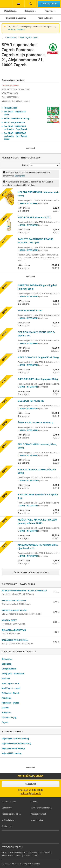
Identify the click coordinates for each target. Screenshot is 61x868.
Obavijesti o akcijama (16, 18)
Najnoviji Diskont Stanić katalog (16, 744)
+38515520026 (12, 97)
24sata (5, 853)
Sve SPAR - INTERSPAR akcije (15, 113)
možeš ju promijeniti (16, 30)
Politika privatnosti (38, 814)
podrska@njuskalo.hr (31, 793)
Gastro (27, 856)
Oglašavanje (7, 808)
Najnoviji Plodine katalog (13, 748)
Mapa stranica (37, 820)
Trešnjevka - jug (9, 717)
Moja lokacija (10, 11)
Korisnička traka (18, 4)
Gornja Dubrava (9, 669)
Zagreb (5, 722)
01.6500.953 (31, 784)
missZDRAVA (7, 856)
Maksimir (6, 679)
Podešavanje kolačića (11, 814)
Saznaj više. (20, 176)
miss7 (19, 856)
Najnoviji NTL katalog (12, 753)
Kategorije (29, 11)
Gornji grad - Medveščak (13, 674)
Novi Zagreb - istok (10, 683)
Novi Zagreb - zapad (29, 37)
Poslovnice (12, 37)
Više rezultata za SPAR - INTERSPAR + (30, 572)
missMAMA (45, 853)
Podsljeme (7, 698)
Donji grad (6, 664)
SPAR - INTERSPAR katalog (17, 119)
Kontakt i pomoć (9, 802)
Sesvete (5, 708)
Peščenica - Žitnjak (10, 693)
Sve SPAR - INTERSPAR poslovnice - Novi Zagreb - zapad (16, 136)
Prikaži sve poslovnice (14, 122)
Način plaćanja (8, 820)
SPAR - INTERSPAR (29, 203)
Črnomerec (7, 659)
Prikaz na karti (10, 108)
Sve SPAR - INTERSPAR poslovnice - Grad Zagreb (16, 128)
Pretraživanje (30, 4)
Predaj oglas (7, 826)
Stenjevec (6, 713)
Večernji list (33, 853)
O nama (34, 802)
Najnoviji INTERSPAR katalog (15, 739)
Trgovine (49, 11)
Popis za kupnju (45, 18)
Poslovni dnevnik (18, 853)
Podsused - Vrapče (10, 703)
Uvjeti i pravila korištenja (41, 808)
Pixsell (36, 856)
